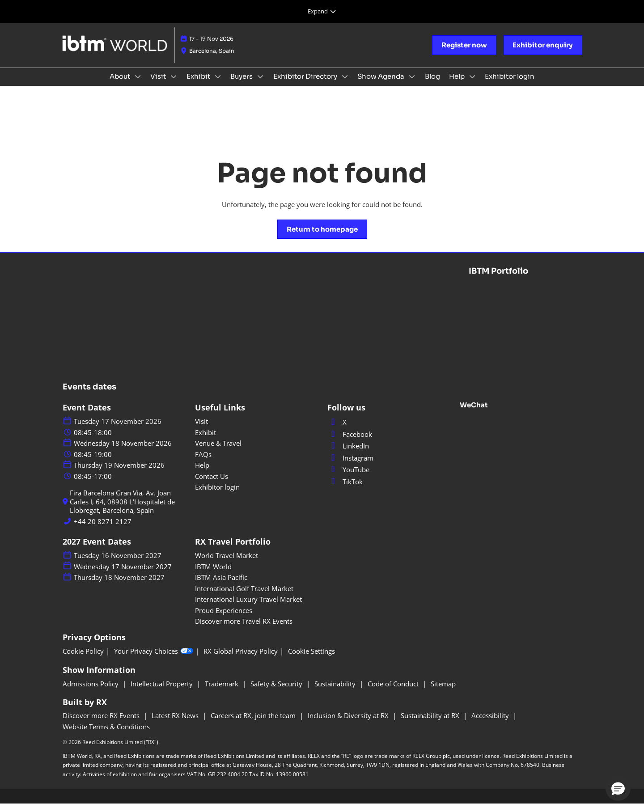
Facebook (350, 442)
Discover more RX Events (102, 723)
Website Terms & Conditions (106, 735)
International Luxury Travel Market (248, 607)
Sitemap (443, 692)
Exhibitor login (510, 85)
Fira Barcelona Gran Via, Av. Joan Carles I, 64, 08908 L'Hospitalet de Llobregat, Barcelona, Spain (122, 510)
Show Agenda (381, 85)
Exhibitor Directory (306, 85)
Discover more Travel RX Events (244, 629)
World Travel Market (227, 563)
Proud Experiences (224, 618)
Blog (432, 85)
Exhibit (199, 85)
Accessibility (491, 723)
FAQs (203, 462)
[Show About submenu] (138, 85)
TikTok (345, 490)
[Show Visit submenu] (174, 85)
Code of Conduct (394, 692)
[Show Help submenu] (472, 85)
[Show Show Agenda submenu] (412, 85)
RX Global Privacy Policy (241, 659)
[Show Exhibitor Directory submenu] (345, 85)
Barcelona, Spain (212, 59)
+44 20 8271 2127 (103, 530)
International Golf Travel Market (244, 596)
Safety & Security (277, 692)
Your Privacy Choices (154, 659)
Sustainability (336, 692)
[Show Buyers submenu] (260, 85)
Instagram (350, 466)
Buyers (242, 85)
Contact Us (212, 484)
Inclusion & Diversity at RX (349, 723)
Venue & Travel (218, 451)
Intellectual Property (163, 692)
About (121, 85)
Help (458, 85)
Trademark (222, 692)
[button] (464, 54)
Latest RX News (176, 723)
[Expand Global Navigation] (322, 11)
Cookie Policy (83, 659)
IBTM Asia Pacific (221, 585)
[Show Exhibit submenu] (218, 85)
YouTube (348, 478)
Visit (159, 85)
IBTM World (213, 575)
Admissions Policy (91, 692)
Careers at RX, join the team (254, 723)
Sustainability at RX (431, 723)
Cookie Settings (311, 659)
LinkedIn (348, 454)
